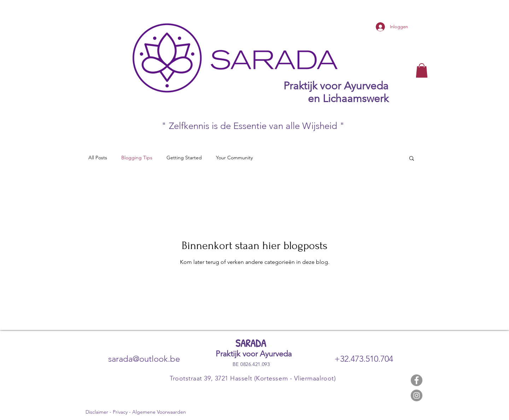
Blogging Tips (137, 158)
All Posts (98, 158)
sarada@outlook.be (144, 359)
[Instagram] (417, 395)
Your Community (234, 158)
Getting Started (184, 158)
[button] (422, 70)
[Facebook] (417, 380)
